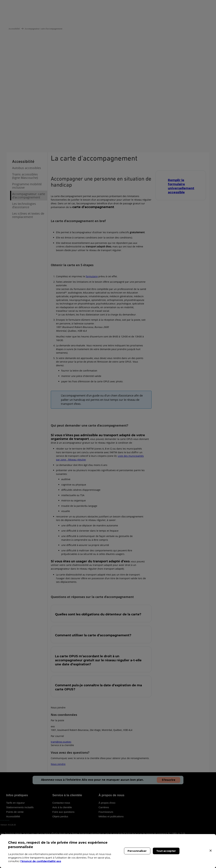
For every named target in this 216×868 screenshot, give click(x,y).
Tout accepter (166, 851)
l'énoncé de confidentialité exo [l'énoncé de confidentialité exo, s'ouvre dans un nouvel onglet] (41, 861)
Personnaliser (137, 851)
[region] (108, 851)
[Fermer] (211, 851)
